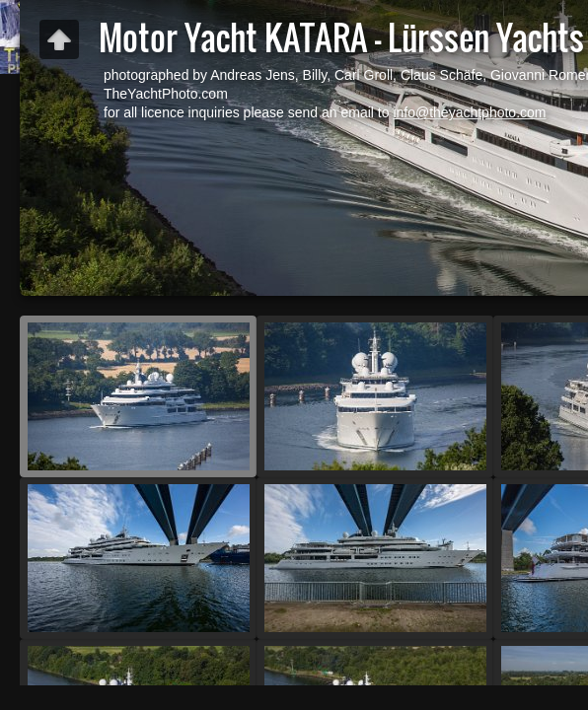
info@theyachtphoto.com (469, 112)
